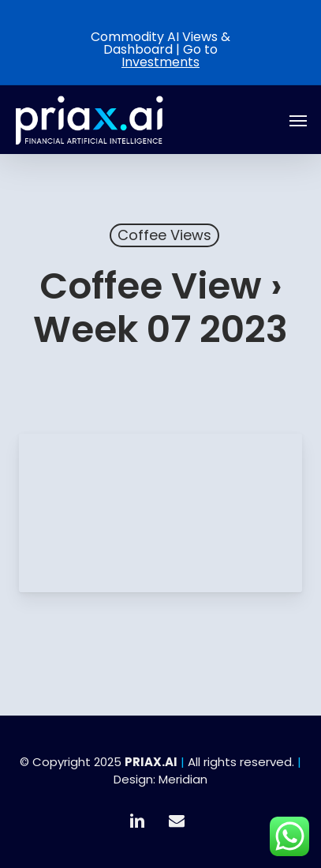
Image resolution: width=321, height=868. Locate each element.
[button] (298, 120)
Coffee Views (164, 235)
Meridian (183, 779)
